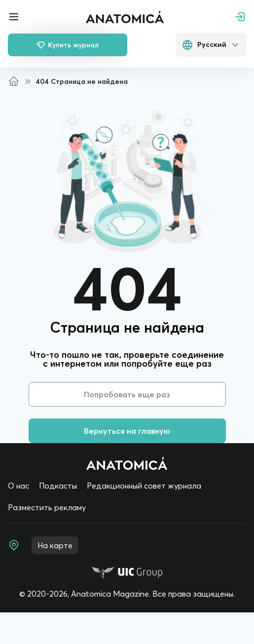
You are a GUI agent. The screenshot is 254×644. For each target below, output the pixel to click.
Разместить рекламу (47, 507)
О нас (18, 486)
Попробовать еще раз (127, 394)
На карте (55, 545)
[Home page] (127, 463)
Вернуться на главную (127, 431)
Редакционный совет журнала (144, 486)
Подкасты (58, 486)
